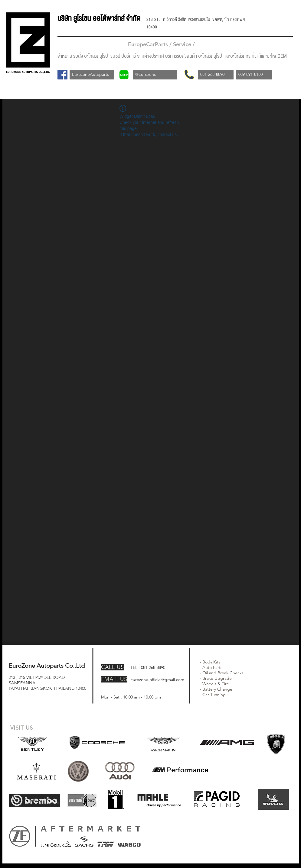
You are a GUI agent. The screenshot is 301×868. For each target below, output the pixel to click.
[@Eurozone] (155, 75)
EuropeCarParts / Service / (162, 44)
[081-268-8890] (216, 75)
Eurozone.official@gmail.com (157, 679)
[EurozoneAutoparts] (92, 75)
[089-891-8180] (254, 75)
